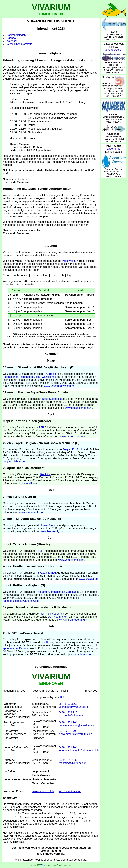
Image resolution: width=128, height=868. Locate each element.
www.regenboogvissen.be (59, 386)
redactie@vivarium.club (73, 763)
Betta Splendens (52, 399)
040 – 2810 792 (68, 731)
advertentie (114, 149)
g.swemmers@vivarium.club (75, 734)
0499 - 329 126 (68, 760)
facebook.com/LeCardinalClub (21, 601)
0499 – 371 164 (68, 722)
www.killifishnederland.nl (73, 620)
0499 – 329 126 (68, 712)
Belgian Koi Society (74, 450)
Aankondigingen (16, 35)
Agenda (11, 38)
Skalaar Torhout (47, 573)
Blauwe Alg (46, 525)
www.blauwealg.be (52, 531)
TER (41, 427)
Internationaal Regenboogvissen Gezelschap (29, 377)
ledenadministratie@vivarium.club (79, 751)
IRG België (50, 374)
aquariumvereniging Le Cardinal (57, 592)
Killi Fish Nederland (53, 614)
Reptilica (45, 474)
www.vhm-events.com (72, 437)
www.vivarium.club (43, 791)
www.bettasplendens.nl (78, 408)
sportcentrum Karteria (16, 649)
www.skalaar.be (88, 579)
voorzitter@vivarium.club (73, 707)
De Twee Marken (58, 617)
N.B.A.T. (62, 697)
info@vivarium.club (70, 791)
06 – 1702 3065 (68, 704)
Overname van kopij (24, 848)
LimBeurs (48, 643)
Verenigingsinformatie (19, 44)
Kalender (12, 41)
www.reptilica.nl (28, 483)
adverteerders (113, 50)
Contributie (10, 798)
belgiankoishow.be (14, 462)
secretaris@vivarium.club (74, 715)
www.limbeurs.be (81, 655)
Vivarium (45, 865)
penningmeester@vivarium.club (77, 726)
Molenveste (69, 261)
